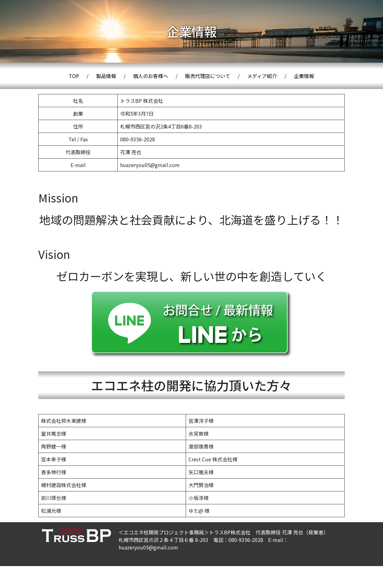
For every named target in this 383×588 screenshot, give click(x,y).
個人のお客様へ (151, 76)
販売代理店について (208, 76)
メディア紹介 (262, 76)
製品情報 (106, 76)
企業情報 (304, 76)
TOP (74, 76)
